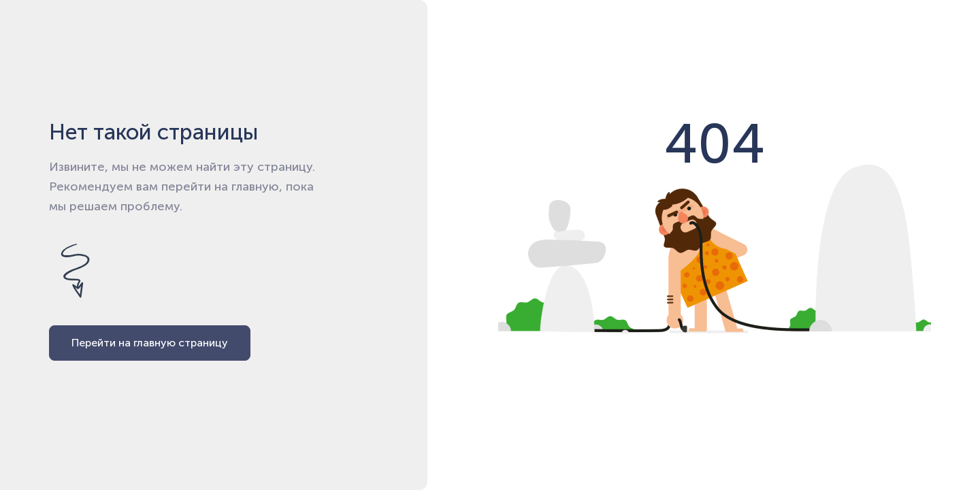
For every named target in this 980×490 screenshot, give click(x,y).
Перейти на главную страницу (150, 343)
